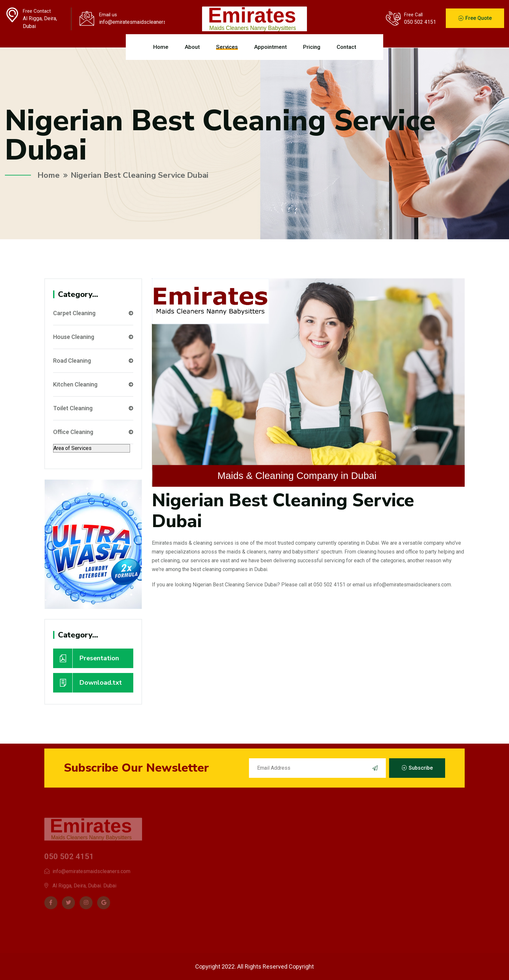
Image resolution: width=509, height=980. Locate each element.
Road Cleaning (93, 361)
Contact (346, 47)
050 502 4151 (420, 22)
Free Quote (475, 18)
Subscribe (417, 768)
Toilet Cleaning (93, 408)
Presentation (86, 658)
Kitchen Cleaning (93, 385)
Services (227, 47)
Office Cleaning (93, 432)
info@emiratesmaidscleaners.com (132, 22)
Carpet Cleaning (93, 313)
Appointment (270, 47)
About (192, 47)
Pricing (312, 47)
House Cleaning (93, 337)
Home (161, 47)
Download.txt (87, 683)
